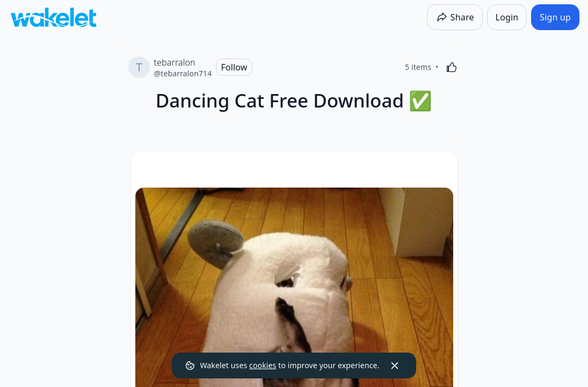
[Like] (452, 67)
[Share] (455, 17)
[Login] (507, 17)
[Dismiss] (395, 365)
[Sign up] (555, 17)
